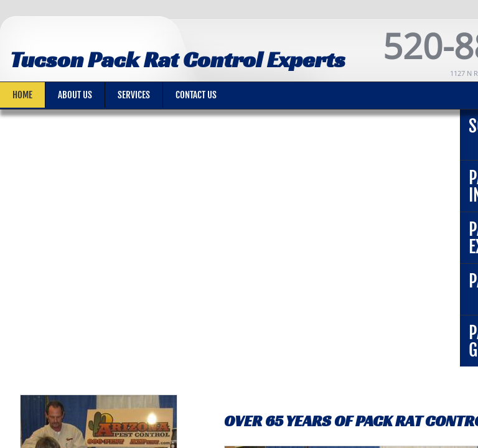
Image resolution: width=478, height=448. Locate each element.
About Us (75, 95)
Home (22, 95)
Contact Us (196, 95)
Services (134, 95)
